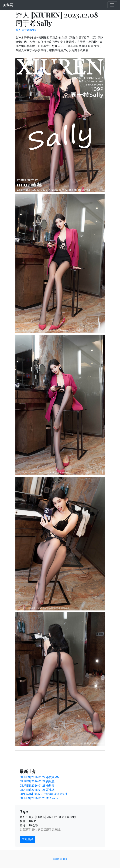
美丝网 (8, 5)
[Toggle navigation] (112, 5)
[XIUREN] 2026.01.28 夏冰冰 (37, 790)
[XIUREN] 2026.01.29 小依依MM (40, 777)
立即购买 (28, 839)
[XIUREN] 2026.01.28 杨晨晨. (37, 786)
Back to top (60, 859)
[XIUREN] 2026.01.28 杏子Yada (39, 798)
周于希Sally (29, 30)
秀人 (18, 30)
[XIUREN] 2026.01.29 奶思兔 (37, 781)
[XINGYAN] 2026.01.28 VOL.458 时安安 (44, 794)
